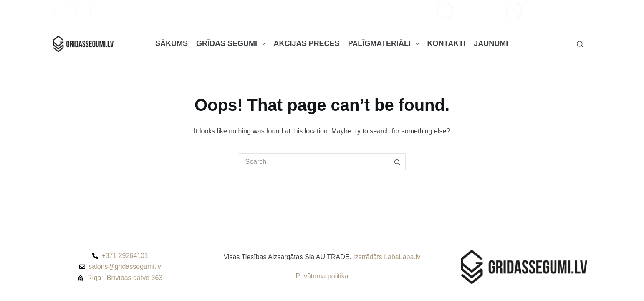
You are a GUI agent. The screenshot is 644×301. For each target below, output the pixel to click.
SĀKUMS (172, 43)
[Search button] (397, 162)
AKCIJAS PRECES (307, 43)
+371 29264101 (479, 10)
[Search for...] (314, 162)
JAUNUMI (491, 43)
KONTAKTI (447, 43)
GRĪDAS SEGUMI (232, 44)
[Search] (580, 44)
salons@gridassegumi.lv (560, 10)
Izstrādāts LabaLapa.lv (387, 257)
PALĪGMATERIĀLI (385, 44)
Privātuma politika (322, 276)
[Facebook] (61, 10)
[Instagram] (83, 10)
